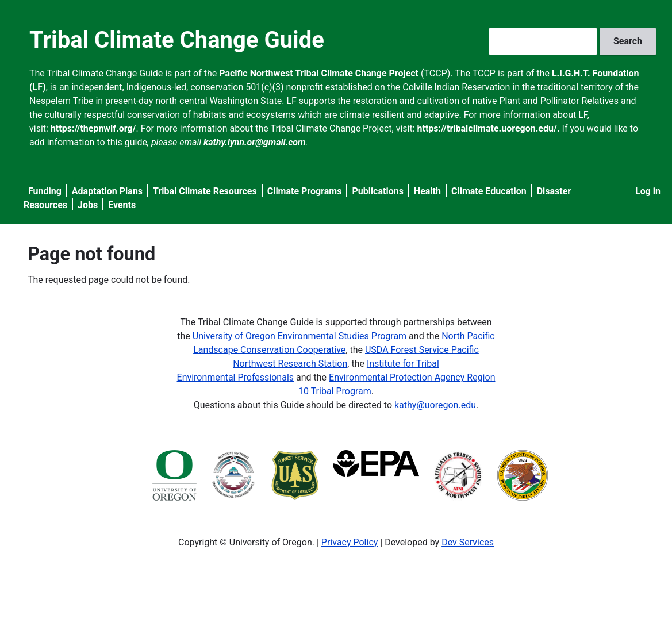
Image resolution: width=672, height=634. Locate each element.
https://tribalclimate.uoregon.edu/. (489, 128)
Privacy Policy (350, 542)
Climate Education (489, 191)
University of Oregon (234, 336)
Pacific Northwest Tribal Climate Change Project (319, 73)
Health (427, 191)
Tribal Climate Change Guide (177, 40)
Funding (45, 191)
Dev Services (468, 542)
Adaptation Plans (107, 191)
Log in (648, 191)
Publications (378, 191)
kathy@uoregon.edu (435, 405)
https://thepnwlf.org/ (93, 128)
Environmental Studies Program (342, 336)
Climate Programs (305, 191)
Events (122, 205)
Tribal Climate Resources (205, 191)
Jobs (88, 205)
